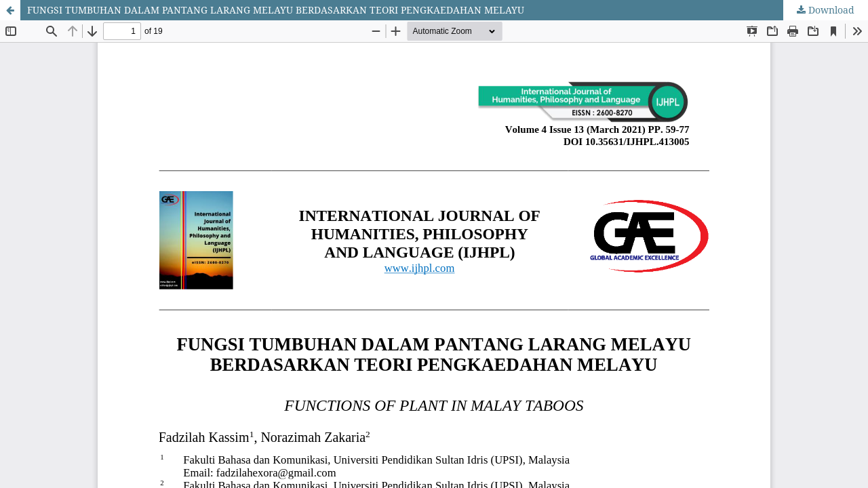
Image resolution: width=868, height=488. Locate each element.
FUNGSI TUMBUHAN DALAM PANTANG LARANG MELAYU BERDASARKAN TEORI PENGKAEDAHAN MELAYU (276, 10)
